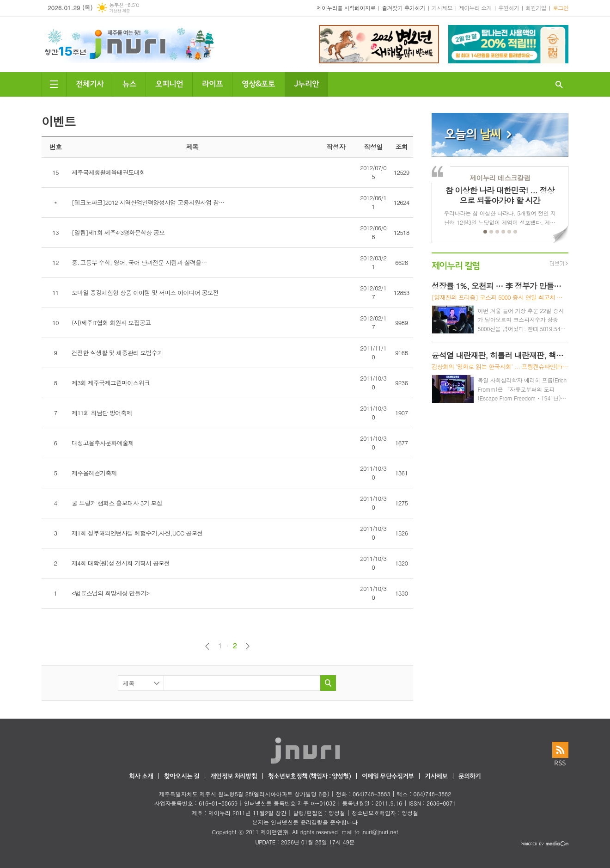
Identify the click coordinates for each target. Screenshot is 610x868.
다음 (247, 646)
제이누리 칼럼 (456, 265)
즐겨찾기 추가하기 (403, 8)
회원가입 (536, 8)
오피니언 (169, 83)
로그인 (561, 8)
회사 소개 (141, 777)
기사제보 (442, 8)
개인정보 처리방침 (233, 777)
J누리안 (306, 83)
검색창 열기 (559, 84)
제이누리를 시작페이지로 (346, 8)
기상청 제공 (119, 11)
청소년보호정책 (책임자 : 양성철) (309, 777)
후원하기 (509, 8)
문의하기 (470, 777)
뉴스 (129, 83)
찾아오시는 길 (182, 777)
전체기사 (90, 83)
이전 (207, 646)
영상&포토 (258, 83)
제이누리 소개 (475, 8)
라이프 (212, 83)
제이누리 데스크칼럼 (500, 178)
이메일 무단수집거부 (388, 777)
